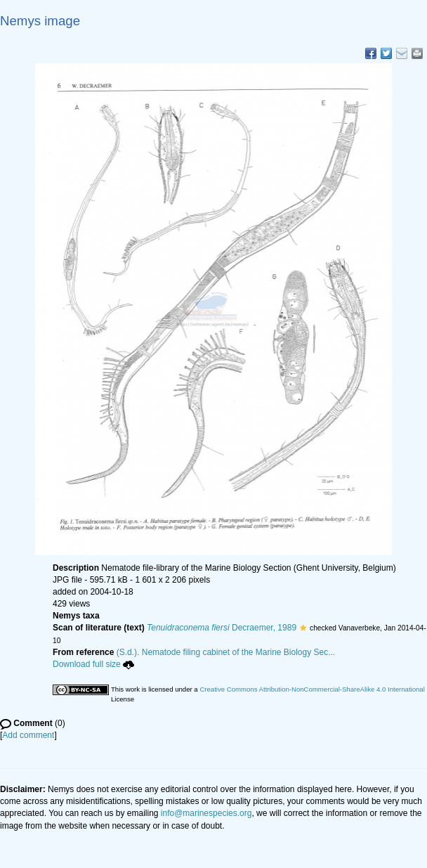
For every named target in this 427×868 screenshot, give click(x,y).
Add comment (28, 735)
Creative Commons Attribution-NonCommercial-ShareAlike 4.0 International (312, 689)
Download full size (93, 664)
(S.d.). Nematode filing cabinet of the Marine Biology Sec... (226, 652)
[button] (303, 628)
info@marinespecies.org (206, 813)
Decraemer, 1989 (222, 628)
